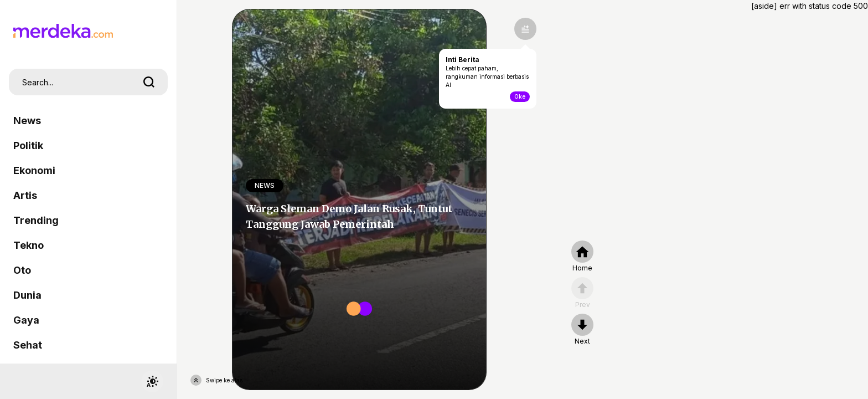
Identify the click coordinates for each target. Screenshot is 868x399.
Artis (25, 195)
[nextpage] (582, 330)
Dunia (27, 295)
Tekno (29, 245)
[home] (582, 257)
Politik (28, 145)
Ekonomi (34, 170)
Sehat (28, 345)
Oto (22, 270)
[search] (149, 82)
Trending (36, 220)
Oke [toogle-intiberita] (520, 96)
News (27, 121)
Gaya (26, 320)
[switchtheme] (152, 381)
